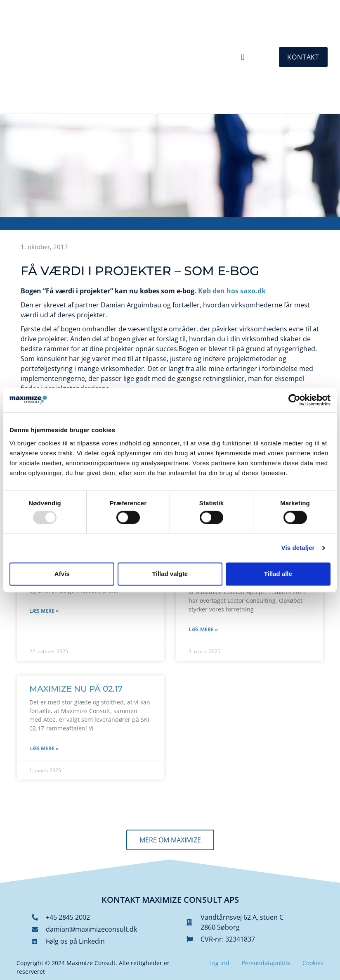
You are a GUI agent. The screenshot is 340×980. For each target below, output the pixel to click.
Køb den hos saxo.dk (232, 291)
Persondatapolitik (266, 963)
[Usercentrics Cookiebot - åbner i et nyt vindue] (294, 400)
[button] (243, 57)
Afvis (62, 574)
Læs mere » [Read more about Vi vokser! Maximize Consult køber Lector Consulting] (203, 629)
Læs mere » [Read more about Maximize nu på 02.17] (44, 748)
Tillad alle (278, 574)
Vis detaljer (298, 548)
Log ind (219, 963)
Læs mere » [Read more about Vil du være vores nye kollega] (44, 611)
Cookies (313, 963)
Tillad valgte (170, 574)
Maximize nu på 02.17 (76, 689)
